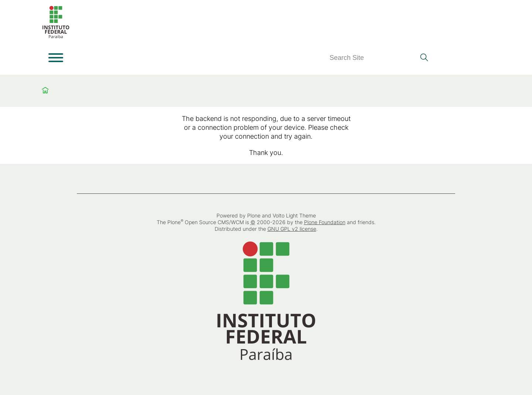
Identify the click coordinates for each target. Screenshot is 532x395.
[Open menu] (56, 58)
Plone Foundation (325, 222)
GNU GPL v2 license (292, 229)
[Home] (56, 37)
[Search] (372, 58)
